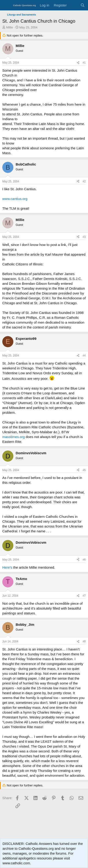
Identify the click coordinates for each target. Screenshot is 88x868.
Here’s (7, 567)
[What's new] (73, 5)
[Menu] (6, 5)
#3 (84, 237)
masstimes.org (14, 437)
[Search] (83, 5)
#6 (84, 560)
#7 (84, 596)
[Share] (78, 63)
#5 (84, 470)
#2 (84, 181)
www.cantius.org (15, 199)
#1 (84, 63)
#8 (84, 641)
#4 (84, 356)
